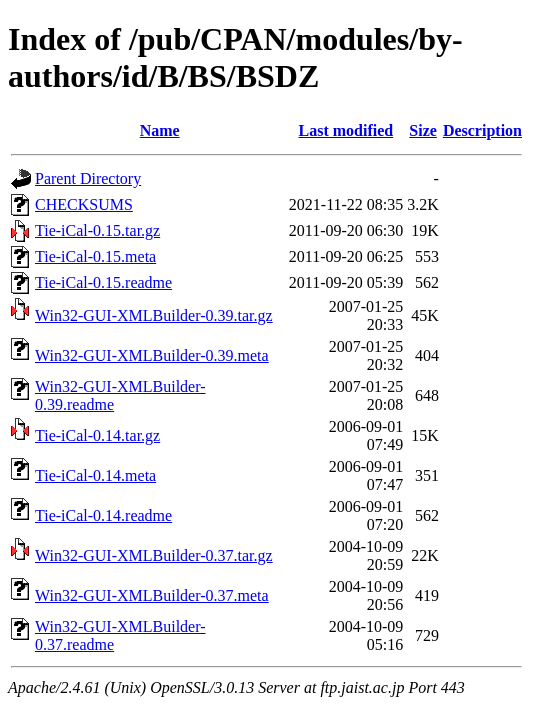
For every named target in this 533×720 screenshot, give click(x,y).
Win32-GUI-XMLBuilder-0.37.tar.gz (154, 555)
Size (423, 130)
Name (160, 130)
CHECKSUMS (84, 204)
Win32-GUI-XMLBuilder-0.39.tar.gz (154, 315)
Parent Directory (88, 178)
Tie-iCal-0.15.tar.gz (97, 230)
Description (482, 130)
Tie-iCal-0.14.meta (95, 475)
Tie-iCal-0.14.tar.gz (97, 435)
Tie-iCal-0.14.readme (103, 515)
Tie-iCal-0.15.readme (103, 282)
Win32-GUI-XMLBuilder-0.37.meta (152, 595)
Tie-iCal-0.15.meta (95, 256)
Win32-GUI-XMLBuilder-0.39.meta (152, 355)
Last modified (345, 130)
